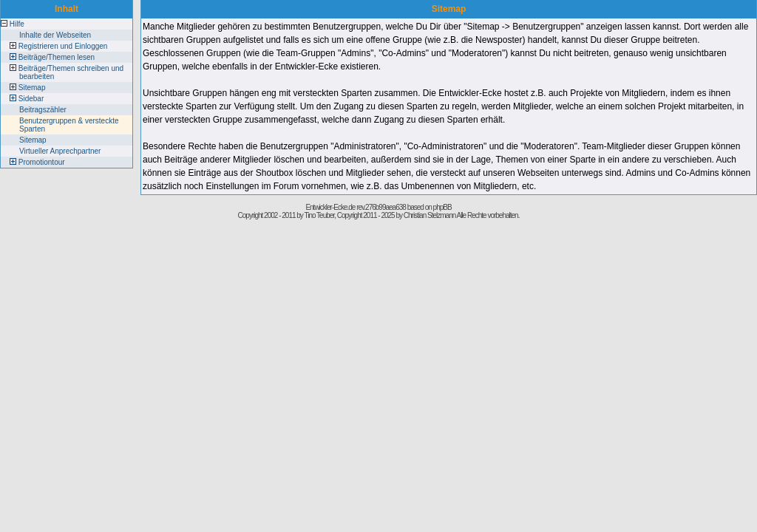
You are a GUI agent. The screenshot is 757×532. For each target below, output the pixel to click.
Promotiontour (42, 162)
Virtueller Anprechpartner (60, 151)
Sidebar (31, 99)
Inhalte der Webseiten (55, 35)
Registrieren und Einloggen (63, 46)
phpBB (442, 207)
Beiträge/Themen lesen (57, 57)
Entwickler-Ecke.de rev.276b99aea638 (355, 207)
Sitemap (32, 88)
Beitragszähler (43, 110)
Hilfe (17, 24)
